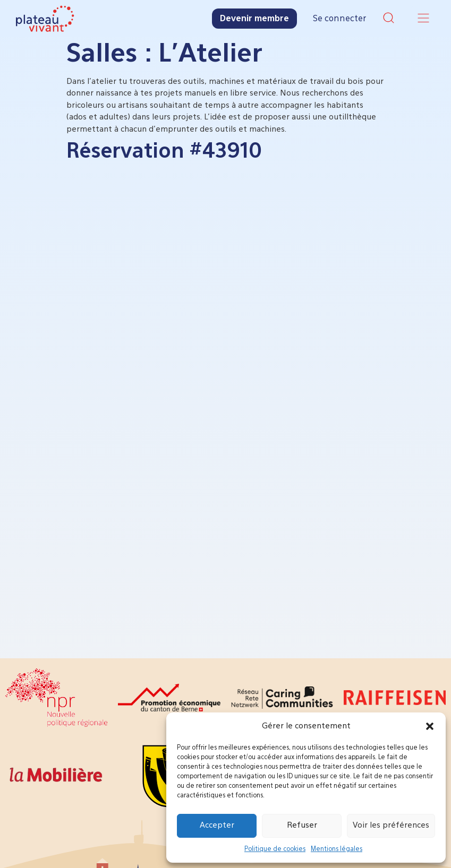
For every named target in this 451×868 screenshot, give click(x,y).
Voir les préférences (391, 825)
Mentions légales (337, 849)
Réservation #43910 (164, 152)
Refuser (302, 825)
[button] (430, 726)
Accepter (217, 825)
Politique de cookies (275, 849)
